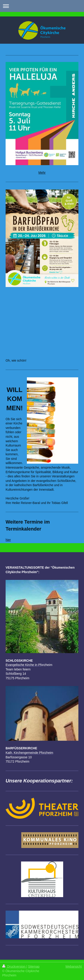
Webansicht (74, 966)
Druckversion (14, 966)
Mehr (42, 173)
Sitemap (34, 966)
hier (8, 540)
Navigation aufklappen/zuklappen (42, 6)
